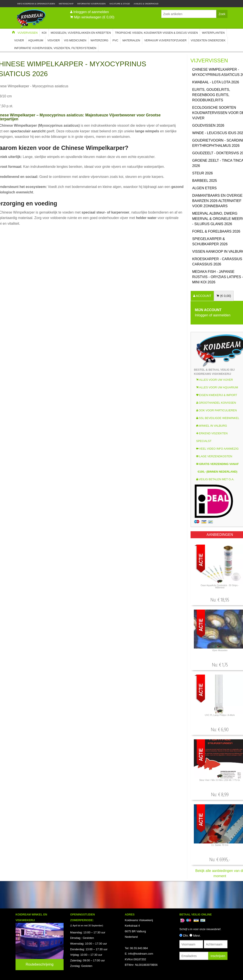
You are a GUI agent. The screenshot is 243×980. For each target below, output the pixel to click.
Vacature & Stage (120, 4)
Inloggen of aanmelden (91, 12)
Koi (44, 33)
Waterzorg (99, 40)
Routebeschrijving (39, 964)
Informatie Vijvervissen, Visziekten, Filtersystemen (55, 48)
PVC (115, 40)
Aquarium (36, 40)
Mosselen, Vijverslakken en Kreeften (81, 33)
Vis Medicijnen (75, 40)
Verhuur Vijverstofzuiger (165, 40)
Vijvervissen (28, 33)
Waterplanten (213, 33)
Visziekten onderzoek (208, 40)
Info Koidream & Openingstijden (36, 4)
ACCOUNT (203, 296)
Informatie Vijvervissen (91, 4)
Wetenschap (66, 4)
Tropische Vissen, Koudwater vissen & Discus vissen (156, 33)
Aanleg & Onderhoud (146, 4)
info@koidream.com (141, 954)
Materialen (131, 40)
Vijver (19, 40)
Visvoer (54, 40)
